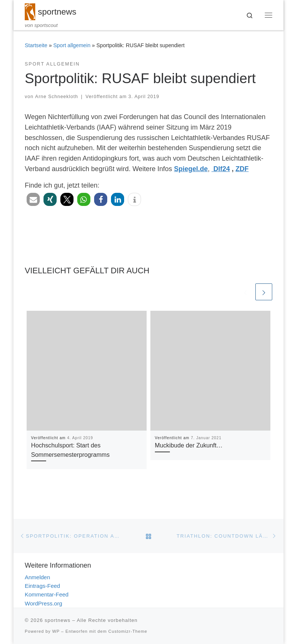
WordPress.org (43, 603)
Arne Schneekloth (57, 97)
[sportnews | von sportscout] (30, 11)
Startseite (36, 46)
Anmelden (37, 577)
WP (56, 631)
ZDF (242, 169)
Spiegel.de (191, 169)
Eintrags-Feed (42, 586)
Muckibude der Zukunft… (189, 446)
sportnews (58, 620)
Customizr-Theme (128, 631)
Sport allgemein (72, 46)
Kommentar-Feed (47, 595)
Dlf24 (221, 169)
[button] (33, 199)
